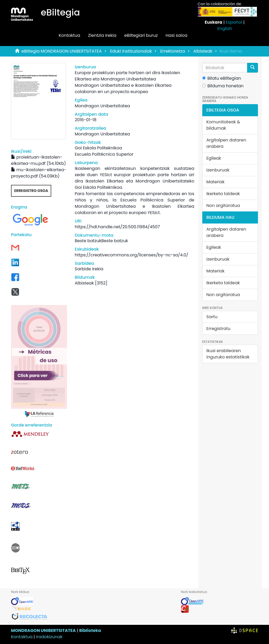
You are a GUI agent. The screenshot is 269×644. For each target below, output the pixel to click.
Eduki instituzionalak (131, 51)
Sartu (212, 317)
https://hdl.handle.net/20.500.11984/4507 (117, 227)
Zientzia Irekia (102, 35)
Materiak (216, 182)
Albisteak (203, 51)
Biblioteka (90, 630)
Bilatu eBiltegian (222, 78)
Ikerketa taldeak (223, 194)
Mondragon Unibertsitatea (102, 106)
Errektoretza (173, 51)
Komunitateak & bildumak (223, 125)
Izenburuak (218, 170)
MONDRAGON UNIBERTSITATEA (43, 630)
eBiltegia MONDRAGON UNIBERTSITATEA (62, 51)
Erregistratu (219, 329)
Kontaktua (69, 35)
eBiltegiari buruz (141, 35)
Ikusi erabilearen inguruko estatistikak (228, 354)
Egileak (214, 158)
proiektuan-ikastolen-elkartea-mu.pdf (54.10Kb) (38, 160)
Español (234, 22)
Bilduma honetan (223, 86)
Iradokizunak (49, 637)
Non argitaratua (223, 206)
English (225, 29)
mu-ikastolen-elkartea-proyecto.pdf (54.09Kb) (39, 173)
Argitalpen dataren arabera (226, 143)
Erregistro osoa (31, 191)
